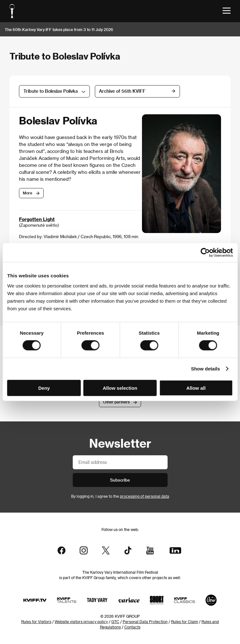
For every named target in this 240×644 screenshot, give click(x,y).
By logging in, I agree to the (120, 496)
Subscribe (120, 480)
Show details (206, 369)
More (28, 193)
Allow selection (120, 388)
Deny (44, 388)
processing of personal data (145, 496)
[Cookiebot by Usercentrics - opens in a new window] (205, 253)
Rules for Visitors (36, 622)
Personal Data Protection (145, 622)
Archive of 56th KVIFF (131, 91)
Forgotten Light (37, 219)
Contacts (132, 627)
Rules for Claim (185, 622)
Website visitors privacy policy (81, 622)
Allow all (196, 388)
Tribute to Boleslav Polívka (51, 91)
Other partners (116, 402)
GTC (115, 622)
